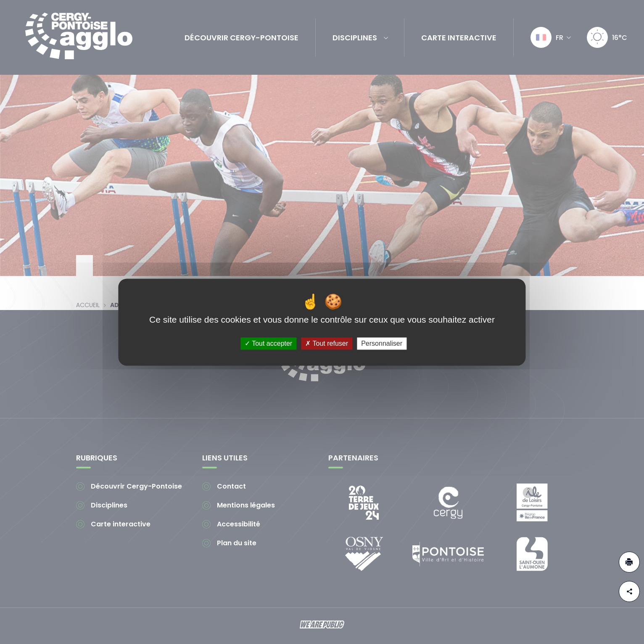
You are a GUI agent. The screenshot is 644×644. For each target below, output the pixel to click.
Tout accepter (268, 343)
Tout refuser (327, 343)
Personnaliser (382, 343)
